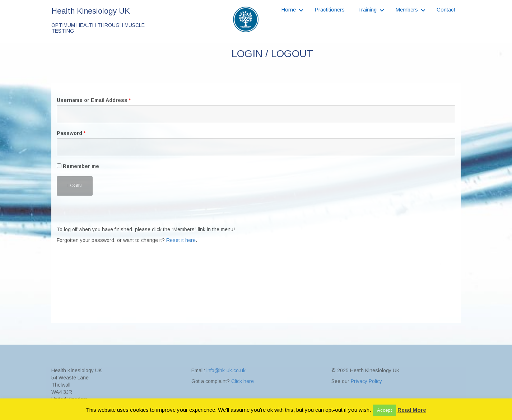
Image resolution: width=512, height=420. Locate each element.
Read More (412, 410)
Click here (243, 396)
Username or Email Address (94, 100)
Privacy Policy (366, 396)
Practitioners (330, 10)
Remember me (78, 166)
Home (288, 10)
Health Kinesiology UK (91, 11)
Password (71, 133)
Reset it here (181, 240)
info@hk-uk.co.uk (226, 385)
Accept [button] (384, 410)
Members (407, 10)
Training (367, 10)
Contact (446, 10)
